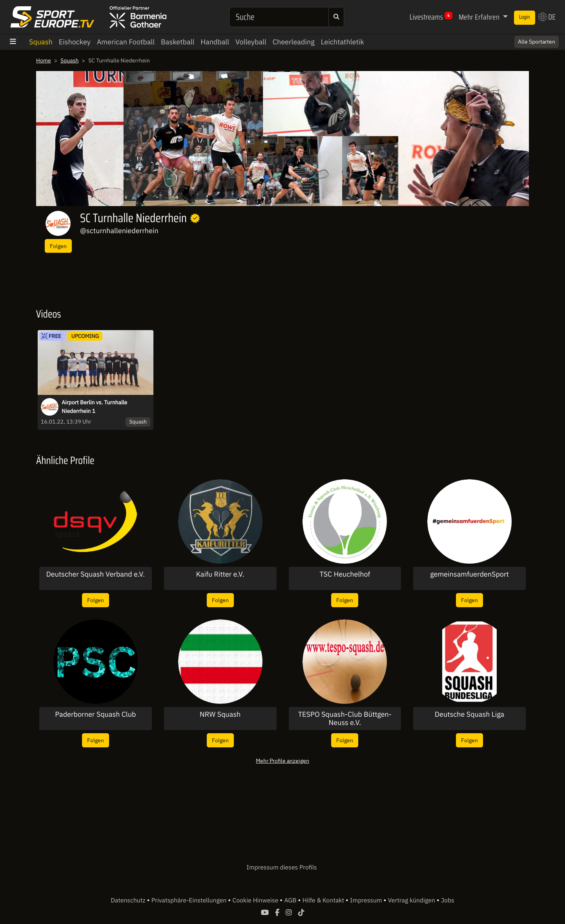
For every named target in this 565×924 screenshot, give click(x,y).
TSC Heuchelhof (345, 574)
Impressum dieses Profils (282, 867)
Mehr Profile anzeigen (282, 761)
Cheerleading (294, 42)
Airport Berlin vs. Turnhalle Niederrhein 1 (94, 407)
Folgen (58, 246)
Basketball (178, 42)
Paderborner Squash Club (95, 714)
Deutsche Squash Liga (469, 714)
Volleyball (251, 42)
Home (44, 60)
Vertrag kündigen (412, 900)
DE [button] (547, 17)
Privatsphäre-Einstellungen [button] (190, 900)
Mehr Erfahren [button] (480, 17)
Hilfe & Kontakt (324, 900)
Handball (215, 42)
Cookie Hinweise (256, 900)
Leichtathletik (343, 42)
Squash (41, 42)
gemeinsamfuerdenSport (469, 574)
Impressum (367, 900)
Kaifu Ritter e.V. (220, 574)
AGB (291, 900)
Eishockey (75, 42)
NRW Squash (220, 714)
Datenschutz (129, 900)
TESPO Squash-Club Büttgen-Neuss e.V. (345, 719)
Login (525, 17)
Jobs (448, 900)
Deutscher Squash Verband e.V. (96, 574)
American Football (126, 42)
